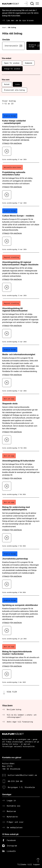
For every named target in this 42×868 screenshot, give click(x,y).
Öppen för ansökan (12, 63)
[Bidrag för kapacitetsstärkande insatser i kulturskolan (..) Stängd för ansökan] (21, 664)
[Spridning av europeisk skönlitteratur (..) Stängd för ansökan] (21, 619)
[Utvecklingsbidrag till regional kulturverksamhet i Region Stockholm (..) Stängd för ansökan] (21, 276)
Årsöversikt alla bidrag (14, 90)
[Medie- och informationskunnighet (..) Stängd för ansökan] (21, 369)
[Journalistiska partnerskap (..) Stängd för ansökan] (21, 572)
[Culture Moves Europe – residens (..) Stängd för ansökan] (21, 229)
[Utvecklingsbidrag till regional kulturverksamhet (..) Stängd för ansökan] (21, 322)
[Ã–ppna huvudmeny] (38, 4)
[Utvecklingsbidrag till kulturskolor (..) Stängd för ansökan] (21, 474)
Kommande (29, 63)
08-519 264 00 (15, 781)
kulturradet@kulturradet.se (22, 775)
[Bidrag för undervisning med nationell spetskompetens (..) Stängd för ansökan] (21, 523)
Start (4, 27)
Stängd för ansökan (12, 69)
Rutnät (7, 84)
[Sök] (32, 4)
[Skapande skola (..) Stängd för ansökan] (21, 423)
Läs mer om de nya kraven (20, 20)
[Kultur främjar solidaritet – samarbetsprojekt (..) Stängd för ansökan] (21, 137)
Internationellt (13, 46)
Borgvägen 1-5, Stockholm (21, 787)
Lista (17, 84)
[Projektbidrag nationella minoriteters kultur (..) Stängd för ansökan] (21, 184)
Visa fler (12, 692)
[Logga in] (26, 4)
